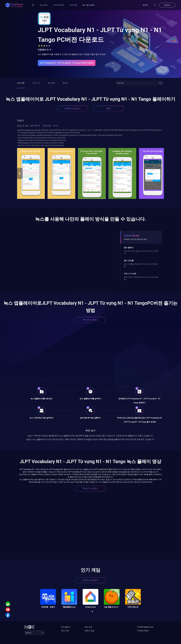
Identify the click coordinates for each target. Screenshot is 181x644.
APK (108, 109)
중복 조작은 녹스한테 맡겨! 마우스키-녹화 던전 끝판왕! (141, 278)
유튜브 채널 (89, 631)
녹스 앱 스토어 (88, 5)
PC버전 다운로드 (73, 109)
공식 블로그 (66, 627)
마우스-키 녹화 (130, 274)
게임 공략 (43, 5)
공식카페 (73, 5)
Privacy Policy (143, 631)
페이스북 (88, 627)
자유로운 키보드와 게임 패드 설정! (135, 239)
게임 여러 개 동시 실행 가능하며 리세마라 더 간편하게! (141, 252)
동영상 (65, 83)
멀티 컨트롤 (129, 261)
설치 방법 (51, 83)
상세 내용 (21, 83)
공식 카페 (65, 631)
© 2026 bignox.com (145, 627)
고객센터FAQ (58, 5)
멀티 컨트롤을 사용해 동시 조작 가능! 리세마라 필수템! (141, 265)
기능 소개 (36, 83)
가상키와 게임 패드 (132, 236)
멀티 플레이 (129, 248)
